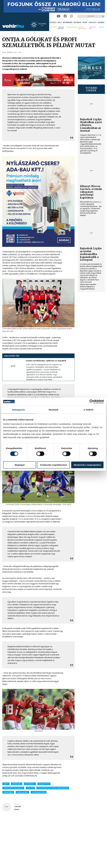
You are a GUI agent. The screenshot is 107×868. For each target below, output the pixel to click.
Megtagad (20, 465)
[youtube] (59, 16)
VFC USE (30, 788)
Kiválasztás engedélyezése (53, 465)
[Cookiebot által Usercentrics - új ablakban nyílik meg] (92, 402)
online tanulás (22, 792)
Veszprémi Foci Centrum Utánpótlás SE (53, 788)
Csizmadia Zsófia (39, 792)
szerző (16, 804)
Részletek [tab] (53, 410)
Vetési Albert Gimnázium (13, 788)
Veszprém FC (44, 784)
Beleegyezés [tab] (19, 410)
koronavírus (30, 784)
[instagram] (71, 16)
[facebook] (65, 16)
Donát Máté (8, 792)
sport (6, 784)
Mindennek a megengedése (87, 465)
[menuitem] (53, 22)
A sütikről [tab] (88, 410)
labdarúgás (17, 784)
